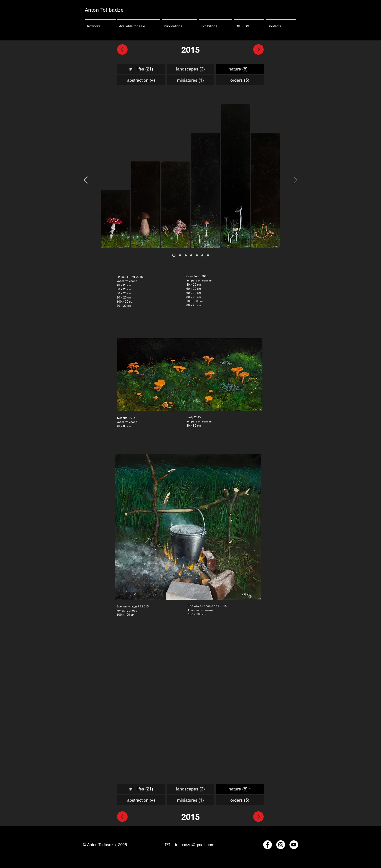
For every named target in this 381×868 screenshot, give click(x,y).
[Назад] (86, 180)
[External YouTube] (188, 697)
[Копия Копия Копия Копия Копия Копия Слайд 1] (186, 255)
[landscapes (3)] (190, 69)
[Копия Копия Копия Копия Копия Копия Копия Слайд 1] (197, 255)
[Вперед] (296, 180)
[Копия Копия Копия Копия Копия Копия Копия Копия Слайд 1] (191, 255)
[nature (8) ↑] (240, 789)
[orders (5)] (240, 80)
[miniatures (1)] (190, 80)
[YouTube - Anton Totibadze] (294, 845)
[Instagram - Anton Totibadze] (281, 845)
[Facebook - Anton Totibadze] (268, 845)
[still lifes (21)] (141, 69)
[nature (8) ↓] (240, 69)
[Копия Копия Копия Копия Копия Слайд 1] (180, 255)
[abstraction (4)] (141, 80)
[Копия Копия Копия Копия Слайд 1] (174, 255)
